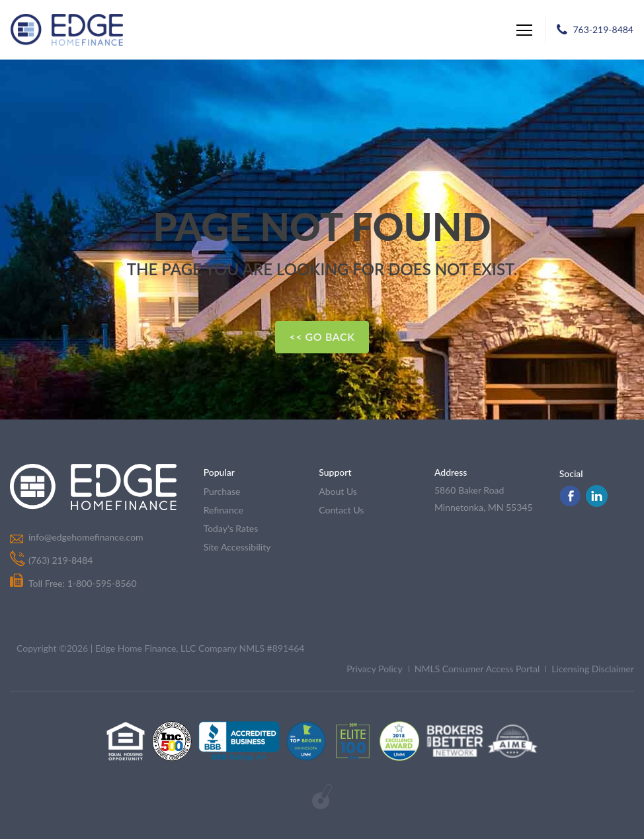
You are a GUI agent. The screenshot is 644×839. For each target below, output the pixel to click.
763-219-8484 (603, 29)
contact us (341, 510)
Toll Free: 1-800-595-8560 (73, 583)
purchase (222, 491)
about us (338, 491)
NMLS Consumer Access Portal (477, 669)
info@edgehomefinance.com (86, 537)
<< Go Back (322, 336)
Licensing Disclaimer (593, 669)
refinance (223, 510)
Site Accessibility (237, 547)
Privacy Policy (374, 669)
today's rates (231, 528)
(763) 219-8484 (60, 560)
